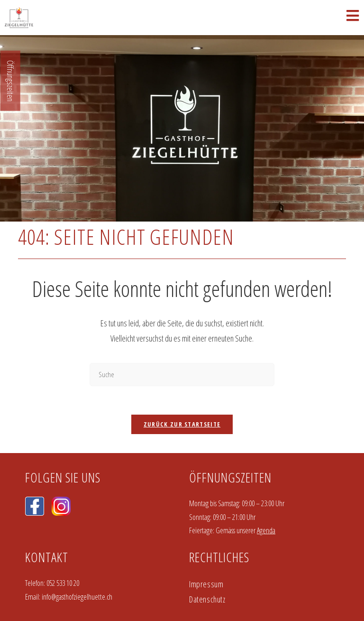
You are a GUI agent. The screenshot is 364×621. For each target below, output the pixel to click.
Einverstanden (330, 598)
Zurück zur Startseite (182, 340)
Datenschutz (207, 515)
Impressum (206, 500)
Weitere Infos (62, 606)
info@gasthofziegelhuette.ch (77, 513)
